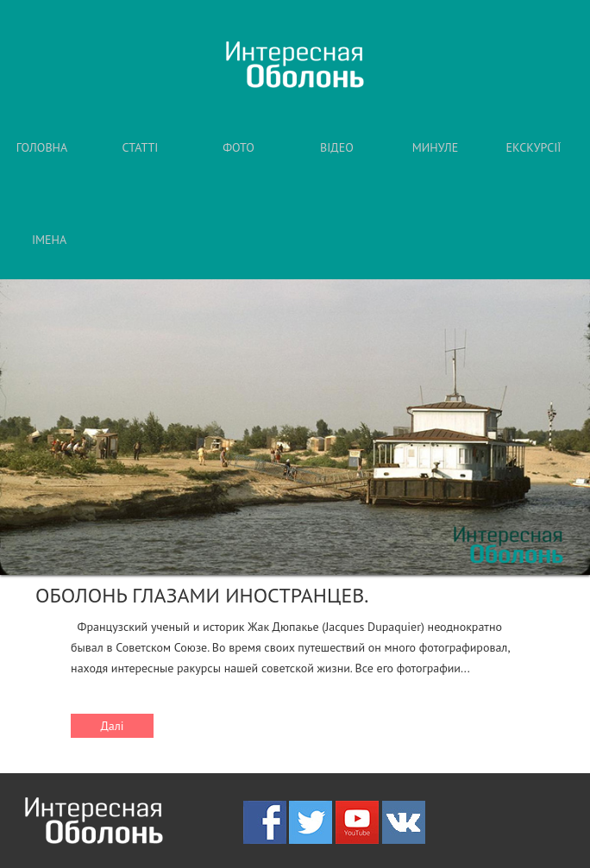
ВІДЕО (337, 147)
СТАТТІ (141, 147)
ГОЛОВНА (42, 147)
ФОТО (239, 147)
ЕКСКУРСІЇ (534, 147)
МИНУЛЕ (436, 147)
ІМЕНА (49, 240)
